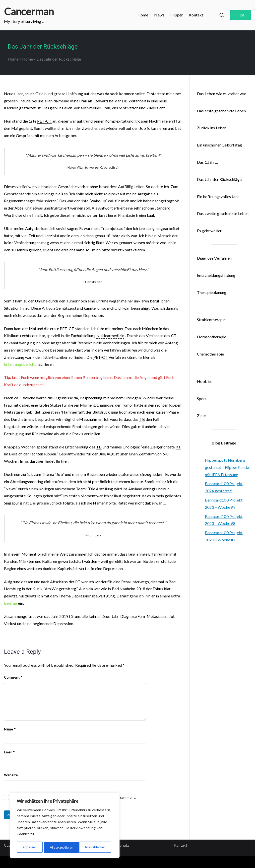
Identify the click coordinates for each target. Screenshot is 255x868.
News (159, 15)
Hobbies (205, 381)
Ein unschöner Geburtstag (220, 145)
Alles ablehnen (60, 847)
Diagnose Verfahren (214, 258)
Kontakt (196, 15)
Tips (241, 15)
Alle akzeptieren (96, 847)
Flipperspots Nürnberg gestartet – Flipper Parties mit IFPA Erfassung (228, 467)
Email (9, 752)
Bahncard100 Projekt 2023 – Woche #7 (224, 536)
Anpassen (29, 847)
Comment (13, 677)
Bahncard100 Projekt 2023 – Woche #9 (224, 504)
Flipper (177, 15)
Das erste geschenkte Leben (221, 111)
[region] (65, 826)
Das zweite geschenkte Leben (223, 213)
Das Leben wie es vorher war (222, 94)
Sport (202, 398)
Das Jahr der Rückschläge (219, 179)
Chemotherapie (210, 354)
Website (11, 775)
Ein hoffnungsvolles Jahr (218, 196)
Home (143, 15)
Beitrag (11, 603)
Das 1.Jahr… (208, 162)
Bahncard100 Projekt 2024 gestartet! (224, 487)
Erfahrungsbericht (20, 364)
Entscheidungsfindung (216, 275)
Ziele (201, 415)
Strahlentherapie (211, 320)
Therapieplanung (212, 292)
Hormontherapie (212, 337)
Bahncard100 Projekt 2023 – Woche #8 (224, 520)
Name (10, 729)
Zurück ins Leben (212, 128)
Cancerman (29, 11)
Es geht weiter (209, 231)
